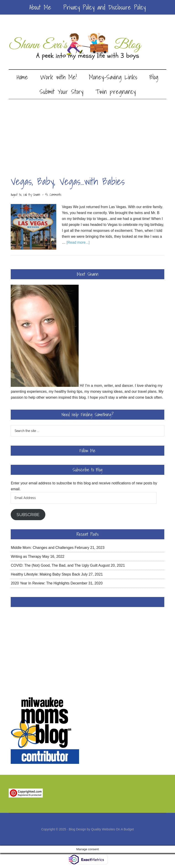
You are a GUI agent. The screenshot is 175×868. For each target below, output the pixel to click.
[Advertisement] (87, 133)
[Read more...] (78, 242)
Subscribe (28, 515)
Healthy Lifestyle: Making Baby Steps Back (45, 574)
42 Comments (53, 195)
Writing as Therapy (26, 557)
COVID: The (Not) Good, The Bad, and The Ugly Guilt (54, 565)
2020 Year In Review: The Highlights (40, 583)
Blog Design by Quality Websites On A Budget (101, 829)
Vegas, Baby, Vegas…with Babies (68, 181)
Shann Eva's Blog (87, 46)
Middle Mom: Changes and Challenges (42, 548)
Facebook (87, 602)
